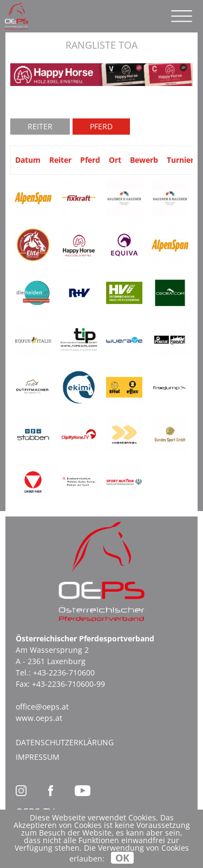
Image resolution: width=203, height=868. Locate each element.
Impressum (38, 757)
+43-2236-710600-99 (68, 684)
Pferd (101, 126)
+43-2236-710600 (64, 672)
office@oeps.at (42, 707)
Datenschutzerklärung (65, 742)
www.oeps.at (39, 718)
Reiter (40, 126)
